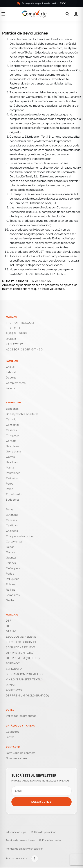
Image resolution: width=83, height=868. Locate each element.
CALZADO (11, 419)
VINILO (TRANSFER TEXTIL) (24, 679)
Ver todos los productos (21, 716)
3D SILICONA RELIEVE (21, 647)
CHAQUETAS (13, 435)
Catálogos (13, 732)
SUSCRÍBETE (41, 802)
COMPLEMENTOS (16, 383)
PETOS (10, 484)
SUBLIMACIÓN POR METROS (25, 674)
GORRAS (10, 552)
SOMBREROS (13, 595)
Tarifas (10, 737)
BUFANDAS (12, 515)
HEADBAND (13, 462)
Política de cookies (50, 840)
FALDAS (10, 547)
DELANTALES (13, 446)
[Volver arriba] (35, 859)
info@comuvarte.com (48, 48)
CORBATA (11, 441)
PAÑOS (10, 574)
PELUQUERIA (13, 579)
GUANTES (11, 558)
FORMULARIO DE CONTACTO (21, 753)
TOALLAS (10, 600)
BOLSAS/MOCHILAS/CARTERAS (22, 414)
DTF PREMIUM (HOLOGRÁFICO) (27, 696)
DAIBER (11, 339)
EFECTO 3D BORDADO (21, 642)
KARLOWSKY (15, 344)
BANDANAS (12, 409)
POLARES (11, 584)
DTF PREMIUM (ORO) (20, 653)
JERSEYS (11, 563)
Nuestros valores (16, 758)
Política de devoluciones (20, 840)
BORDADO (13, 663)
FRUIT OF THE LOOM (20, 323)
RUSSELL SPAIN (16, 333)
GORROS (10, 457)
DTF (9, 621)
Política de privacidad (44, 832)
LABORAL (11, 372)
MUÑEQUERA (13, 568)
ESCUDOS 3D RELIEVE (21, 637)
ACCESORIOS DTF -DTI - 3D (24, 350)
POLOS (9, 489)
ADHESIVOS (14, 690)
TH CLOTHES (15, 328)
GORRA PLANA (13, 452)
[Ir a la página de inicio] (34, 14)
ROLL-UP (11, 590)
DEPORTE (11, 378)
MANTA (10, 468)
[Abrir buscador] (67, 14)
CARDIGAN (12, 525)
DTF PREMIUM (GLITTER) (23, 658)
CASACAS (11, 430)
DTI (8, 626)
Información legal (16, 832)
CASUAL (10, 367)
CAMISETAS (13, 425)
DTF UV (11, 631)
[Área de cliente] (76, 14)
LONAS (11, 685)
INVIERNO (11, 388)
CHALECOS (12, 531)
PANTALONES (13, 473)
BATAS (10, 509)
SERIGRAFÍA (14, 669)
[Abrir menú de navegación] (3, 14)
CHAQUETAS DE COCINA (19, 536)
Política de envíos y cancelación (25, 849)
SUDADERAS (13, 500)
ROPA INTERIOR (14, 494)
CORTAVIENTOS (14, 542)
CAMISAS (11, 520)
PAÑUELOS (12, 478)
